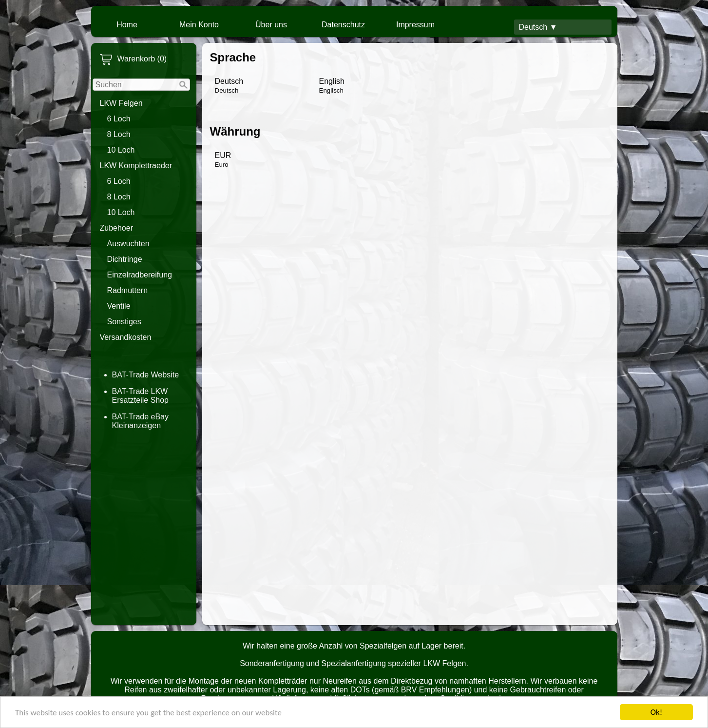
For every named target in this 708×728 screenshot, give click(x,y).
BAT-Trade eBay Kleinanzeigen (141, 421)
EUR (223, 160)
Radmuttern (128, 290)
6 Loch (119, 119)
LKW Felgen (121, 103)
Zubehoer (117, 228)
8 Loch (119, 134)
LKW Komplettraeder (136, 166)
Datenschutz (343, 25)
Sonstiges (124, 322)
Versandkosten (126, 337)
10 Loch (121, 150)
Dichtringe (125, 259)
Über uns (271, 25)
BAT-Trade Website (146, 375)
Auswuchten (128, 244)
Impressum (415, 25)
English (332, 86)
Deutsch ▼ (538, 27)
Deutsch (229, 86)
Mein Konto (199, 25)
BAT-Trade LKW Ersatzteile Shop (141, 396)
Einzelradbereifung (140, 275)
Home (127, 25)
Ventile (119, 306)
